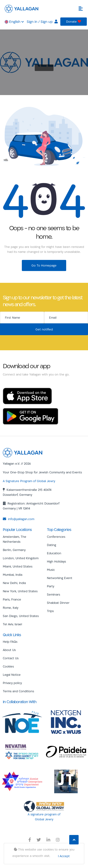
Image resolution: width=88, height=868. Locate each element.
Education (54, 553)
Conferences (56, 537)
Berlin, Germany (14, 550)
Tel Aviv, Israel (12, 624)
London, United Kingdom (21, 558)
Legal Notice (12, 675)
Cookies (8, 666)
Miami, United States (18, 566)
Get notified (44, 329)
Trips (50, 611)
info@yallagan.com (19, 519)
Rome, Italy (11, 608)
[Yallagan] (23, 452)
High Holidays (56, 561)
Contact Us (11, 658)
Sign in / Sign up (42, 22)
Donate (74, 21)
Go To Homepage (44, 265)
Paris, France (12, 599)
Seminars (54, 594)
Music (51, 570)
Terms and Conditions (18, 691)
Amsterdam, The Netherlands (15, 539)
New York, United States (20, 591)
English (14, 22)
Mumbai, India (13, 575)
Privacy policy (12, 683)
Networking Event (60, 578)
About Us (9, 650)
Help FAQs (10, 642)
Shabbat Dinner (58, 603)
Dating (52, 545)
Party (51, 586)
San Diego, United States (21, 616)
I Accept (64, 856)
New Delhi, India (14, 583)
